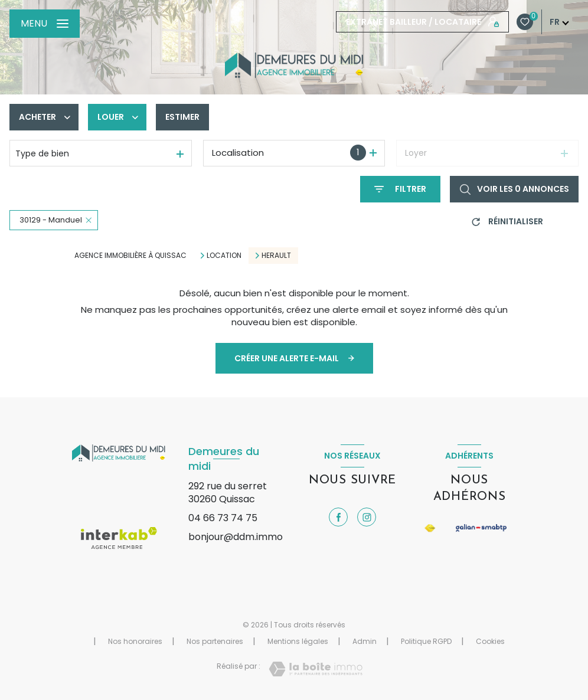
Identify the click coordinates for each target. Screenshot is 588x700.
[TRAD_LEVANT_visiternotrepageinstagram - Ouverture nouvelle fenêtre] (367, 517)
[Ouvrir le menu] (45, 24)
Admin (365, 641)
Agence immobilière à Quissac (130, 255)
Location (224, 256)
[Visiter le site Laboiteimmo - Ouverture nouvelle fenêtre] (316, 669)
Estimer (182, 117)
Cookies (490, 642)
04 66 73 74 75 (223, 518)
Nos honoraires (135, 641)
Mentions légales (298, 641)
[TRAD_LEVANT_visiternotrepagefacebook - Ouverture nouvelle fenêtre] (338, 517)
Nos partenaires (215, 641)
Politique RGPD (426, 641)
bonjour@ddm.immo (236, 537)
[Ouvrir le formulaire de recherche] (400, 189)
